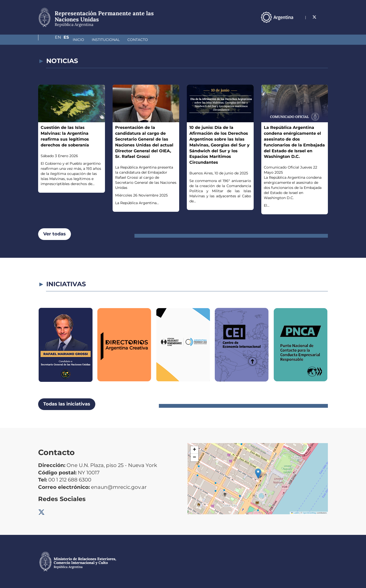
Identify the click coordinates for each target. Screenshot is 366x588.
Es (325, 17)
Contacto (111, 40)
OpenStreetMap (309, 513)
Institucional (79, 40)
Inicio (51, 40)
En (315, 17)
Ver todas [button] (55, 234)
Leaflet (295, 513)
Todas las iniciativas (67, 404)
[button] (258, 473)
